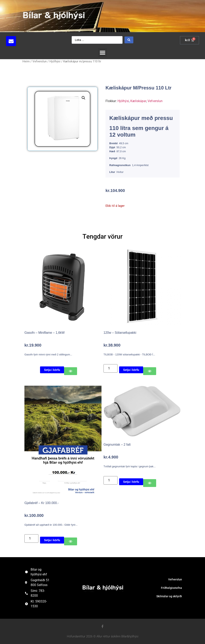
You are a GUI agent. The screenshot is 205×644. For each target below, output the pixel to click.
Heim (26, 61)
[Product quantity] (111, 368)
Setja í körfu (52, 370)
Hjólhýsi (55, 61)
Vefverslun (40, 61)
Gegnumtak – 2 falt (117, 445)
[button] (37, 41)
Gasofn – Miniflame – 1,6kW (45, 333)
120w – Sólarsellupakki (120, 333)
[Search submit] (129, 40)
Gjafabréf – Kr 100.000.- (42, 503)
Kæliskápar (138, 101)
